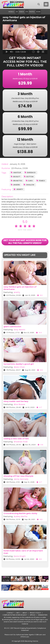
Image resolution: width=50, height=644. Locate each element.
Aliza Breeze (19, 404)
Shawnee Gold (21, 442)
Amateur (16, 173)
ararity (18, 189)
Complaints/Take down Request (15, 615)
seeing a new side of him (16, 439)
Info (18, 613)
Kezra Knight (20, 556)
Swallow (29, 185)
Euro (29, 181)
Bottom (29, 177)
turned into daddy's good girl (19, 364)
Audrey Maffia (21, 516)
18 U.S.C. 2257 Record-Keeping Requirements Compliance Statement (25, 629)
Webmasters (43, 615)
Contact (10, 613)
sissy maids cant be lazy (16, 401)
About (25, 613)
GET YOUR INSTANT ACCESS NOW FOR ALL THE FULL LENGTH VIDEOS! (25, 242)
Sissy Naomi (19, 330)
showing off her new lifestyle (18, 476)
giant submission (12, 327)
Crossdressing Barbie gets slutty (20, 513)
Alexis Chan (19, 367)
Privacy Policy (35, 613)
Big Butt (16, 177)
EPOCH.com (25, 637)
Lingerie (15, 185)
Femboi (41, 181)
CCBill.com (38, 635)
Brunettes (17, 181)
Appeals (33, 615)
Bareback (30, 173)
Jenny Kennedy (21, 479)
